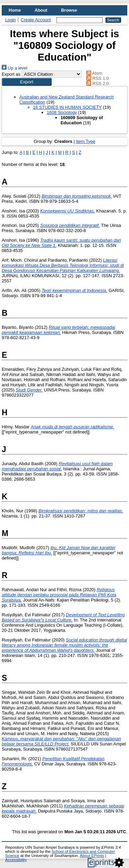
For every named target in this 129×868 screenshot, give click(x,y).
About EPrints (92, 856)
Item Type (86, 141)
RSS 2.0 (97, 83)
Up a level (14, 68)
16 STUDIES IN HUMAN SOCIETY (67, 107)
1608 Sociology (62, 112)
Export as (11, 74)
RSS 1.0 (97, 78)
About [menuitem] (41, 10)
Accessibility (16, 860)
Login (10, 20)
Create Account (36, 20)
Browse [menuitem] (69, 10)
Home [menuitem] (15, 10)
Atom (93, 73)
